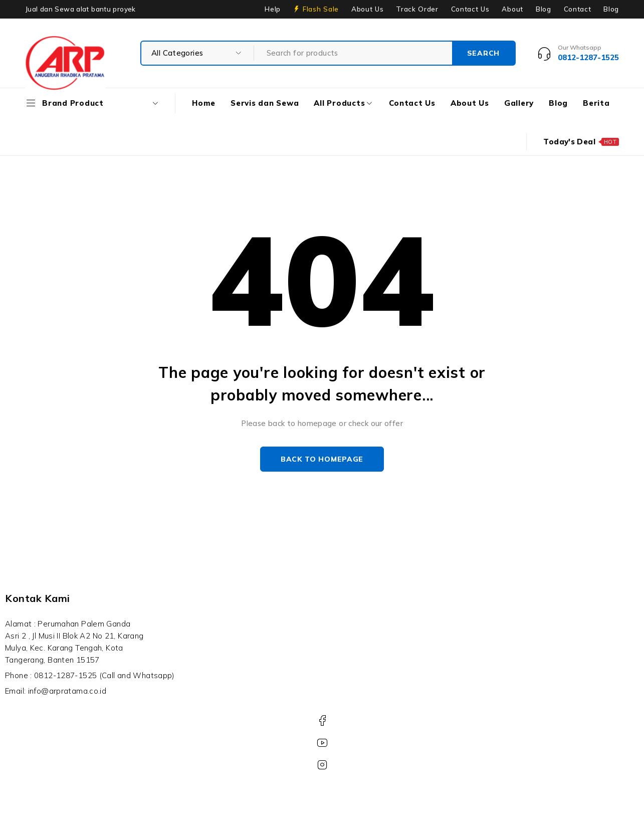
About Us (367, 9)
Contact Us (470, 9)
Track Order (417, 9)
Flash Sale (321, 9)
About (512, 9)
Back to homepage (322, 459)
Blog (544, 9)
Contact (578, 9)
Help (273, 9)
